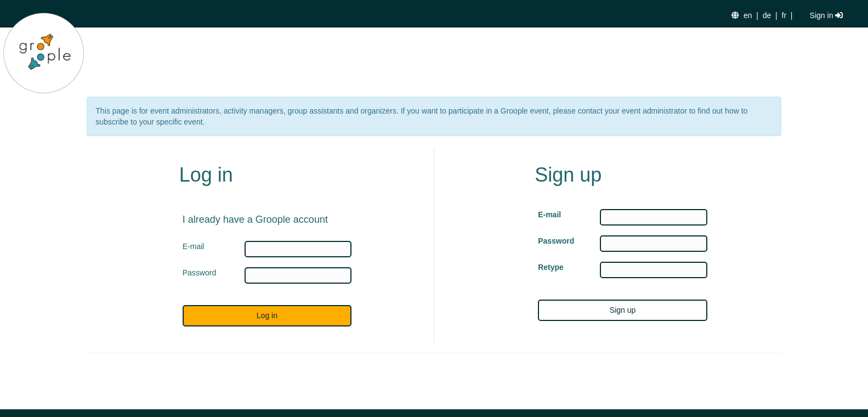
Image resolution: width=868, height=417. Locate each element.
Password (556, 241)
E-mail (549, 215)
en (748, 15)
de (767, 15)
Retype (551, 267)
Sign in (827, 15)
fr (784, 15)
